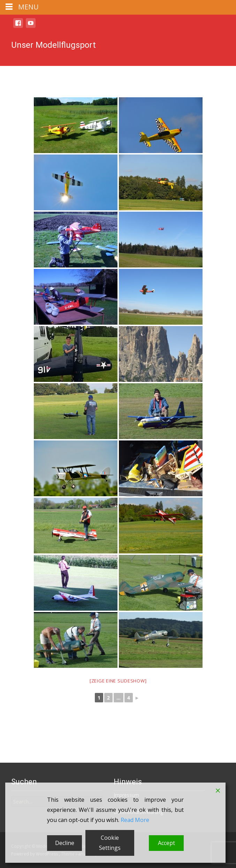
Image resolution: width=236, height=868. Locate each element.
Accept (166, 843)
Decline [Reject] (65, 843)
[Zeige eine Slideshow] (118, 681)
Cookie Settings (110, 843)
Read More (135, 820)
